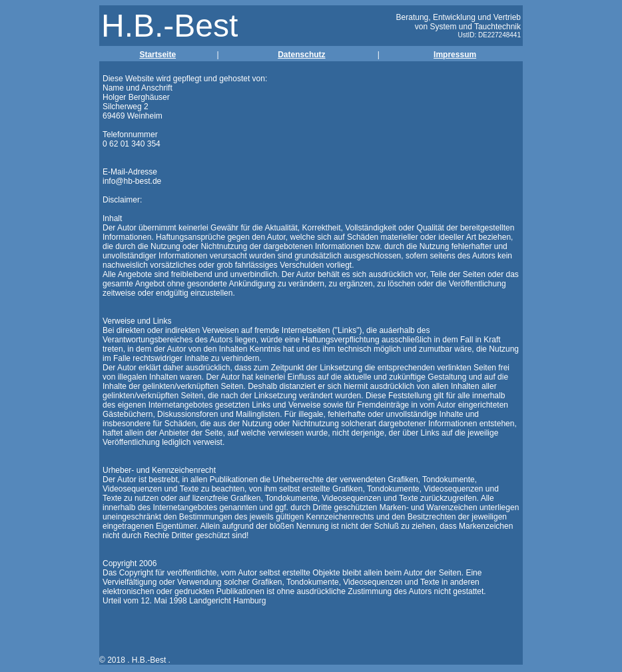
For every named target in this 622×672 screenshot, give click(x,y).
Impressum (455, 55)
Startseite (157, 55)
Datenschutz (301, 55)
